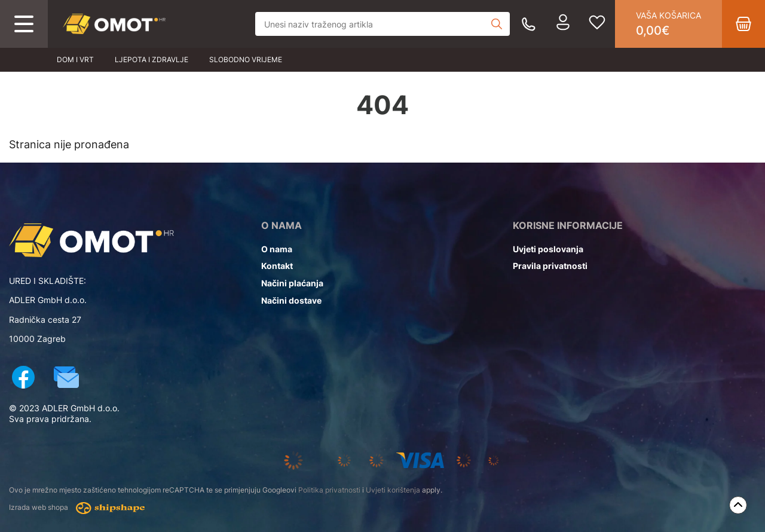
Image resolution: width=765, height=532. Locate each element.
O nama (277, 249)
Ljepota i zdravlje (152, 59)
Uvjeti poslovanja (548, 249)
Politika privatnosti (329, 490)
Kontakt (277, 266)
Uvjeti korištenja (393, 490)
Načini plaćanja (292, 283)
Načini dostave (291, 300)
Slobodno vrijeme (246, 59)
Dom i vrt (75, 59)
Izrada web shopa (77, 508)
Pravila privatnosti (550, 266)
